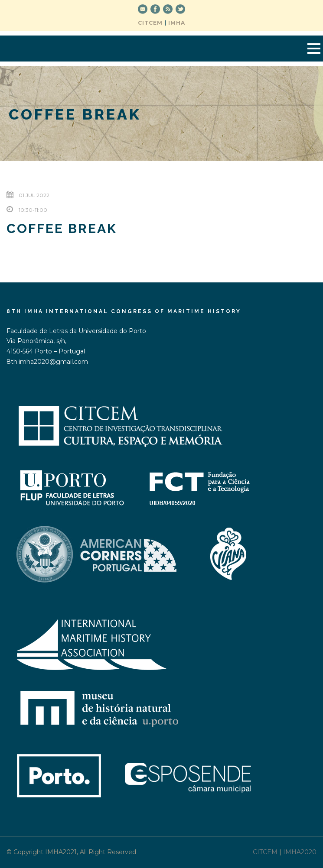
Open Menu (314, 48)
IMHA (177, 23)
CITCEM (150, 23)
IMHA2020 (300, 852)
